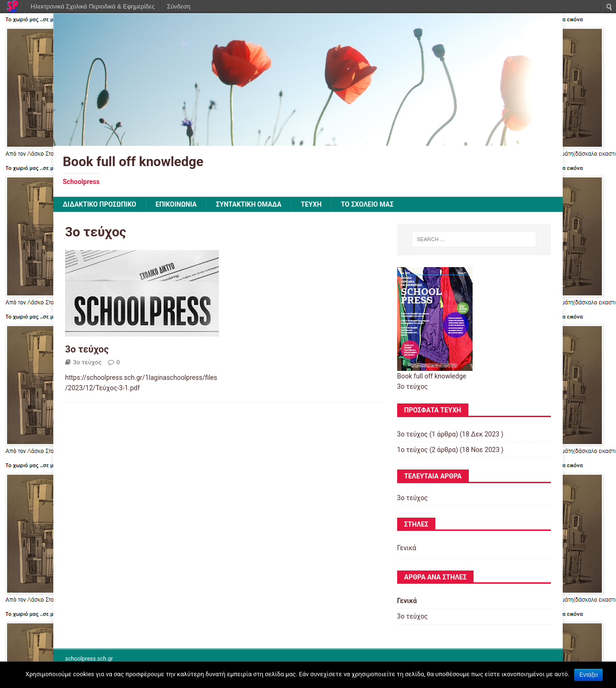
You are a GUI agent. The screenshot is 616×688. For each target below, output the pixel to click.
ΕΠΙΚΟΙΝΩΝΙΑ (176, 204)
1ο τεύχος (412, 450)
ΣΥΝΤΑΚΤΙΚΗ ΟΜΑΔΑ (249, 204)
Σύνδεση (179, 6)
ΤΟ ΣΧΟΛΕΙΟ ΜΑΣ (367, 204)
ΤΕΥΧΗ (311, 204)
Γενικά (407, 548)
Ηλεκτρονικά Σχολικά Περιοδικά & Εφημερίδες (93, 6)
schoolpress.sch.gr (89, 659)
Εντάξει (588, 675)
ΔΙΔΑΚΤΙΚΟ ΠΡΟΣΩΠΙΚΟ (100, 204)
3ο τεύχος (87, 349)
